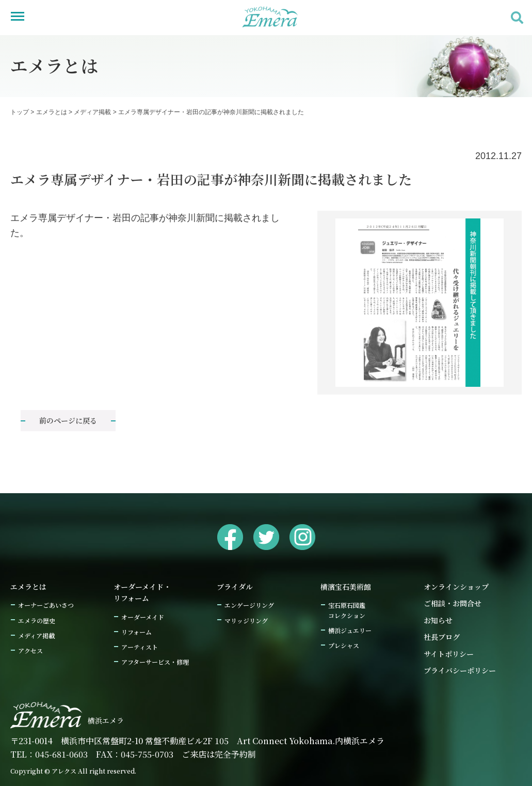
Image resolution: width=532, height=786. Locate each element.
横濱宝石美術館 (346, 587)
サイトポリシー (449, 654)
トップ (20, 112)
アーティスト (140, 647)
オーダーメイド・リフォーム (142, 592)
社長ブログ (442, 637)
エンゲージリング (249, 605)
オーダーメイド (143, 617)
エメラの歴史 (37, 620)
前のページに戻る (68, 420)
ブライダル (235, 587)
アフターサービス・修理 (155, 662)
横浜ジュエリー (350, 630)
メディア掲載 (92, 112)
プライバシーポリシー (460, 670)
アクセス (30, 650)
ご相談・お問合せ (453, 603)
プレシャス (344, 645)
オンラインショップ (456, 587)
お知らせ (438, 620)
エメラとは (52, 112)
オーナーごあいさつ (46, 605)
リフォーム (136, 632)
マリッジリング (246, 620)
